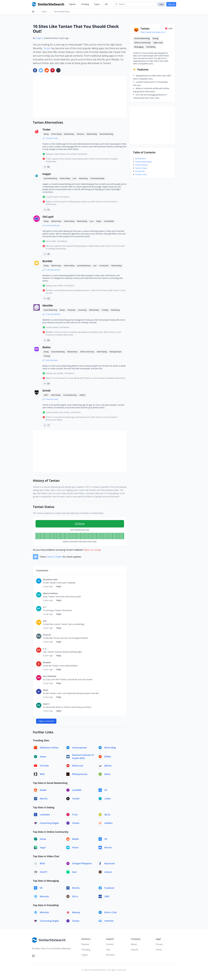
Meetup (76, 912)
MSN (42, 774)
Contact (110, 944)
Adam (45, 690)
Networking (83, 178)
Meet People (56, 395)
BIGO (42, 863)
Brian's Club (110, 912)
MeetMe (48, 305)
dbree (107, 774)
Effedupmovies (80, 774)
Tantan (47, 48)
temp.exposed (79, 748)
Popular (72, 4)
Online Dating (56, 134)
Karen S (46, 704)
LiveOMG (77, 790)
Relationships (69, 134)
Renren (108, 847)
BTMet (108, 757)
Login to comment (46, 721)
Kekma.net (78, 766)
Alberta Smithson (50, 593)
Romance (80, 134)
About (134, 944)
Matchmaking (92, 134)
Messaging (139, 47)
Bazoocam (110, 863)
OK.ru (75, 896)
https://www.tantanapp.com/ (153, 32)
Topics (97, 4)
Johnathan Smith (50, 580)
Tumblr (76, 799)
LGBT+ (46, 395)
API (106, 4)
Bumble (47, 261)
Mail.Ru (44, 799)
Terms (159, 950)
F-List (75, 815)
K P (44, 607)
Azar (74, 872)
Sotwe (43, 757)
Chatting (105, 310)
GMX (107, 896)
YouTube (44, 766)
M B (45, 621)
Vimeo (75, 847)
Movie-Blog (110, 748)
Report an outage (92, 550)
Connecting (82, 310)
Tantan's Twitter (54, 557)
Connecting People (97, 178)
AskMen (109, 823)
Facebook (109, 888)
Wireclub (44, 896)
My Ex (107, 815)
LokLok (108, 872)
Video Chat (158, 43)
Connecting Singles (49, 823)
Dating (46, 134)
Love (74, 178)
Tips (108, 950)
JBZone (108, 766)
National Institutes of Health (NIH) (83, 757)
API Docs (110, 955)
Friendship (71, 310)
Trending (85, 4)
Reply (59, 586)
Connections (104, 266)
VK (106, 790)
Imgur (43, 847)
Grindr (47, 391)
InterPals (109, 921)
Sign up (171, 4)
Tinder (47, 130)
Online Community (87, 352)
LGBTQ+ (83, 395)
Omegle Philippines (82, 863)
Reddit (43, 790)
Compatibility (109, 221)
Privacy (159, 944)
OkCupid (48, 217)
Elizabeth (47, 662)
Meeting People (115, 352)
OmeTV (44, 872)
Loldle (108, 799)
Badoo (47, 347)
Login (161, 4)
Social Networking (62, 11)
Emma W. (47, 635)
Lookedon (45, 815)
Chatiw (76, 823)
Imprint (135, 950)
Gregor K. (40, 38)
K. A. (45, 649)
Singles (99, 221)
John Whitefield (50, 676)
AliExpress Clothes (49, 748)
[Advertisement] (80, 96)
